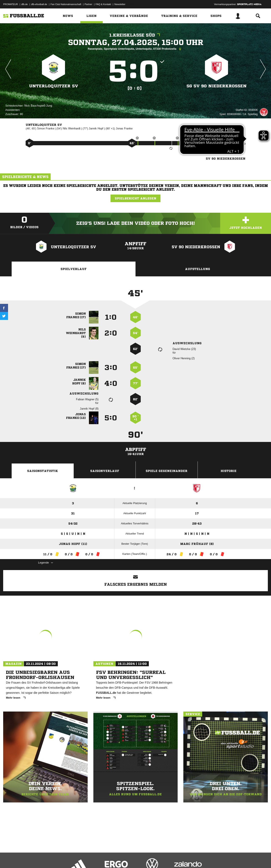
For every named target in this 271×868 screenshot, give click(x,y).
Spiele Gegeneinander (167, 471)
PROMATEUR (10, 4)
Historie (229, 471)
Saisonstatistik (43, 471)
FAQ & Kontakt (103, 4)
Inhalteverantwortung (101, 858)
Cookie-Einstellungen (127, 858)
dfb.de (24, 4)
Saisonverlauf (105, 471)
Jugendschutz (79, 858)
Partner (88, 4)
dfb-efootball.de (39, 4)
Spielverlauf (74, 269)
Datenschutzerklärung (30, 858)
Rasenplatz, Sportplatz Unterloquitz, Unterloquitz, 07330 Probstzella (136, 49)
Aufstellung (198, 269)
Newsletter (120, 4)
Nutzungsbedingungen (56, 858)
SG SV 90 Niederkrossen (217, 86)
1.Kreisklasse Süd (136, 35)
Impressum (9, 858)
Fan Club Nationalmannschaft (66, 4)
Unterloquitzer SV (53, 86)
